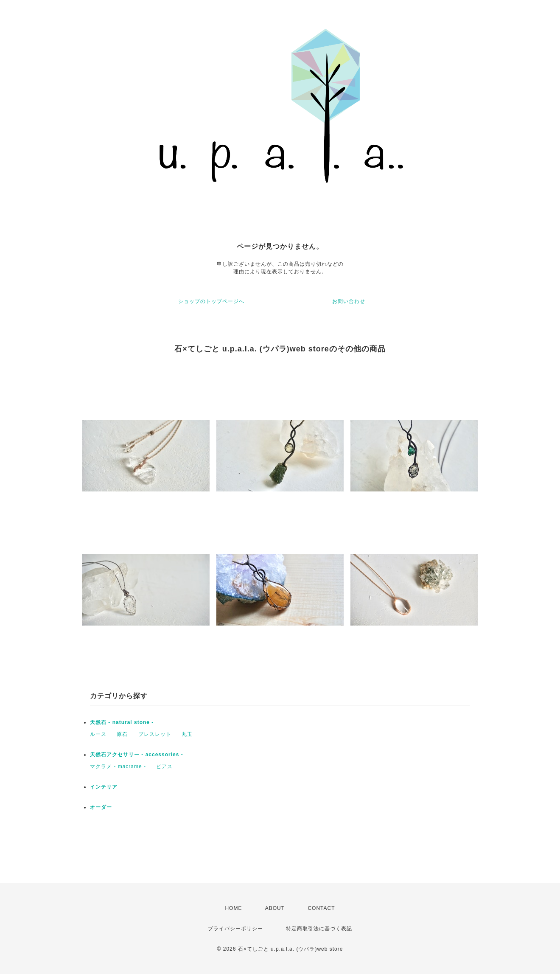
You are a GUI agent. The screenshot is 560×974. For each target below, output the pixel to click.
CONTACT (321, 908)
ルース (98, 734)
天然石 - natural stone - (122, 722)
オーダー (101, 807)
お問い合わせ (349, 301)
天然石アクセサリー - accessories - (137, 755)
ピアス (164, 766)
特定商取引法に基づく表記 (319, 929)
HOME (233, 908)
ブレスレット (155, 734)
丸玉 (187, 734)
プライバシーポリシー (235, 929)
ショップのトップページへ (211, 301)
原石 (122, 734)
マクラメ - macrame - (118, 766)
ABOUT (275, 908)
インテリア (104, 787)
